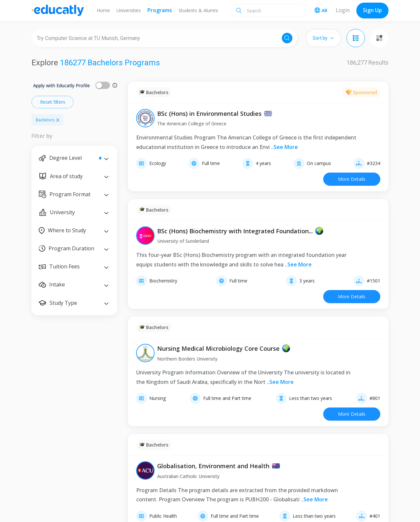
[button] (74, 158)
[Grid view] (379, 38)
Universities (129, 10)
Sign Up (372, 10)
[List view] (356, 38)
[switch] (103, 85)
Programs (160, 10)
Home (103, 10)
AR (321, 10)
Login (343, 10)
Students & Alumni (198, 10)
